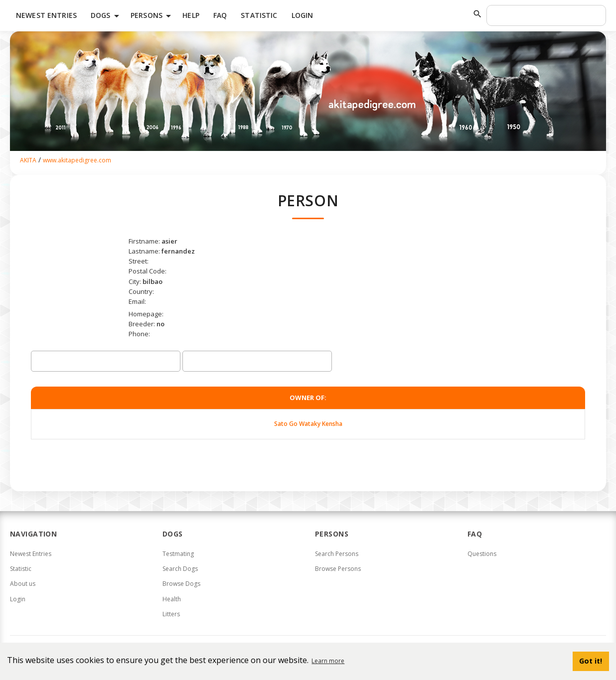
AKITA (28, 160)
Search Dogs (180, 569)
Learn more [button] (328, 661)
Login (303, 15)
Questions (482, 554)
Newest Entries (46, 15)
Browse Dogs (181, 584)
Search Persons (337, 554)
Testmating (178, 554)
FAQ (220, 15)
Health (172, 599)
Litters (171, 614)
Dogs (107, 16)
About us (23, 584)
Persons (153, 16)
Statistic (259, 15)
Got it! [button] (591, 661)
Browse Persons (338, 569)
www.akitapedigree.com (77, 160)
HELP (191, 15)
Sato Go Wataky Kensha (308, 424)
